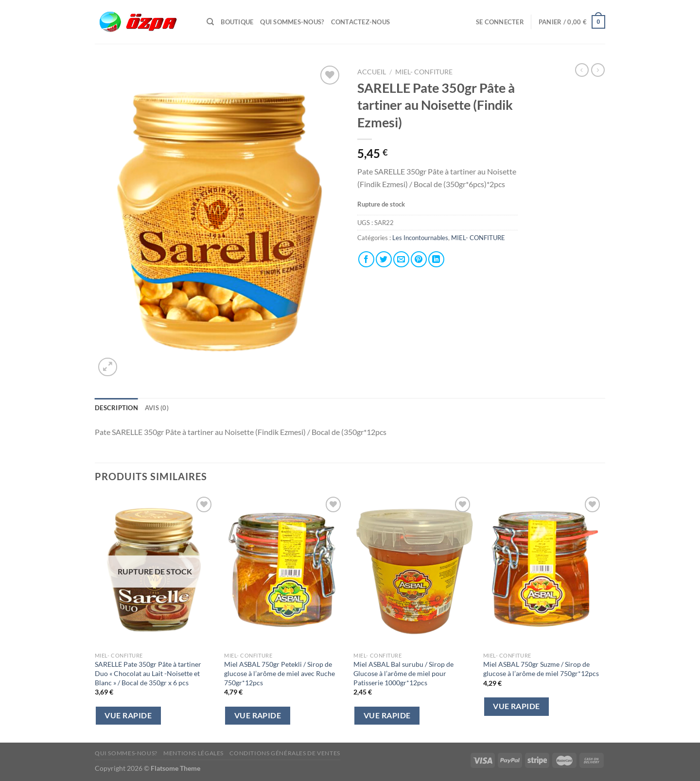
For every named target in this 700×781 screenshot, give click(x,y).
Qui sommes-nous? (292, 22)
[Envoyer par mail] (401, 259)
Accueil (372, 72)
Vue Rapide (128, 715)
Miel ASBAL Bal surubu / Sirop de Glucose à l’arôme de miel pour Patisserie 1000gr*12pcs (403, 673)
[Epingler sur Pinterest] (419, 259)
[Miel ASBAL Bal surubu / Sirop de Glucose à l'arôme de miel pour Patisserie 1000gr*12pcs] (413, 571)
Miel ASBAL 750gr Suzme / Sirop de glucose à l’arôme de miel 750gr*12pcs (541, 669)
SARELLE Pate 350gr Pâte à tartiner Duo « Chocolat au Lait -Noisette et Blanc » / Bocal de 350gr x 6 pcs (148, 673)
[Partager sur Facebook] (366, 259)
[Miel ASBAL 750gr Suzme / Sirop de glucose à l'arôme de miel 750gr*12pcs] (543, 571)
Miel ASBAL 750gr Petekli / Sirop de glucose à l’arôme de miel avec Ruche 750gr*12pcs (280, 673)
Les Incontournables (420, 238)
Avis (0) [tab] (157, 408)
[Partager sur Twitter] (384, 259)
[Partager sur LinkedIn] (436, 259)
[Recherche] (210, 22)
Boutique (237, 22)
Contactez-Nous (361, 22)
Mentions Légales (193, 753)
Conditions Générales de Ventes (285, 753)
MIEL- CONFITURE (424, 72)
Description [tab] (116, 408)
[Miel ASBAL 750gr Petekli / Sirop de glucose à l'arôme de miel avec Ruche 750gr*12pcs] (284, 571)
